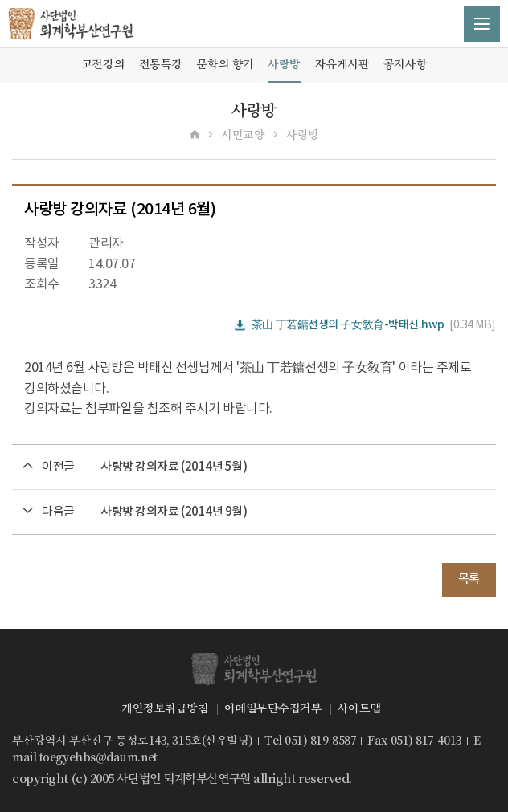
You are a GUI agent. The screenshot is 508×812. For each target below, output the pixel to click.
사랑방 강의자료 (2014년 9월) (174, 512)
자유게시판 (342, 64)
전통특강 (161, 64)
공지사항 (405, 64)
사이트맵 (359, 708)
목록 (469, 579)
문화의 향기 (225, 64)
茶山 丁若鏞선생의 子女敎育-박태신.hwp (348, 325)
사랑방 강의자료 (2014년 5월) (174, 467)
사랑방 (284, 64)
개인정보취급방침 (165, 708)
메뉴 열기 (482, 24)
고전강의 (103, 64)
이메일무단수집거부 (273, 708)
